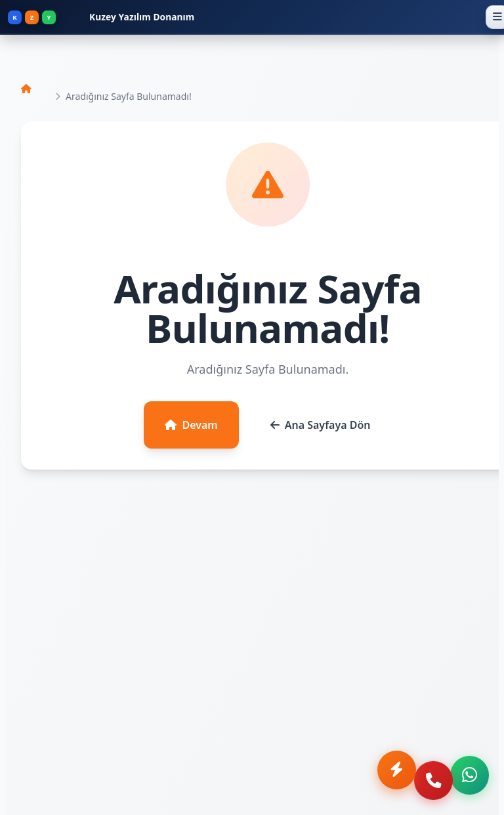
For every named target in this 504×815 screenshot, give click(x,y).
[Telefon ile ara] (427, 780)
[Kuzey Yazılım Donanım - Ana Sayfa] (243, 17)
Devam (191, 425)
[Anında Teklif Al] (385, 780)
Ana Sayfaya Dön (321, 425)
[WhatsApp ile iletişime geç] (469, 780)
